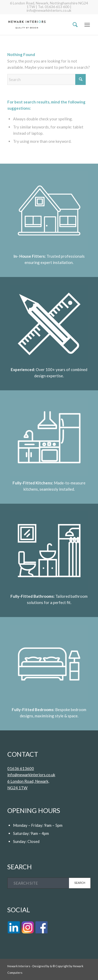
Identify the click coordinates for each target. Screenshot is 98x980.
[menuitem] (73, 24)
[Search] (73, 24)
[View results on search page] (80, 883)
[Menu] (87, 24)
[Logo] (41, 24)
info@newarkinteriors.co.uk (31, 775)
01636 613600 (21, 768)
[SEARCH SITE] (49, 883)
